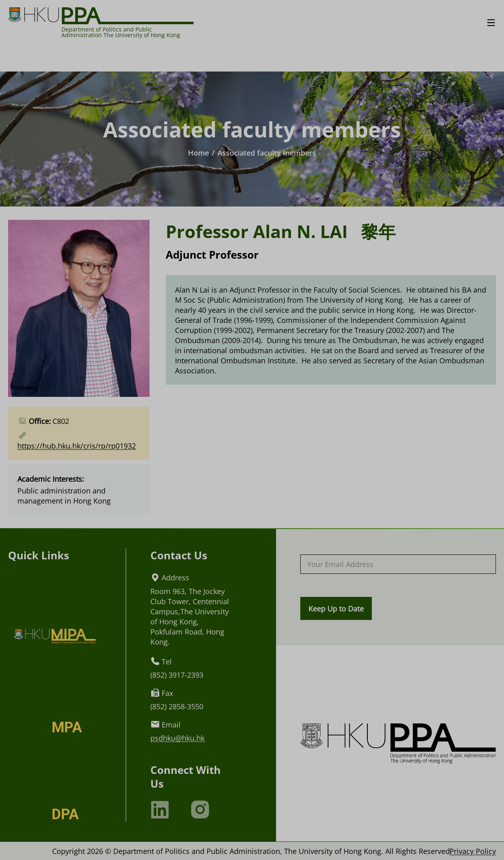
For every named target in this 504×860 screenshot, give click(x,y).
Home (198, 153)
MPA (67, 727)
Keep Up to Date (336, 608)
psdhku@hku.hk (177, 738)
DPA (65, 814)
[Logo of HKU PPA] (101, 15)
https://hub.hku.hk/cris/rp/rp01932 (77, 446)
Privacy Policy (473, 851)
